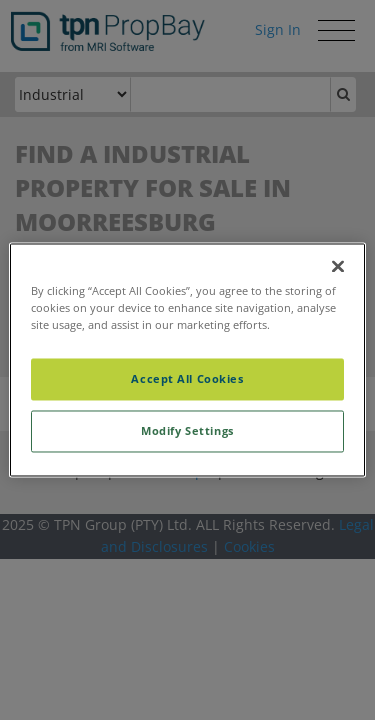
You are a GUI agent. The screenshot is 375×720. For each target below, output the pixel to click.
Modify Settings (187, 431)
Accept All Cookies (187, 379)
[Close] (338, 266)
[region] (187, 359)
